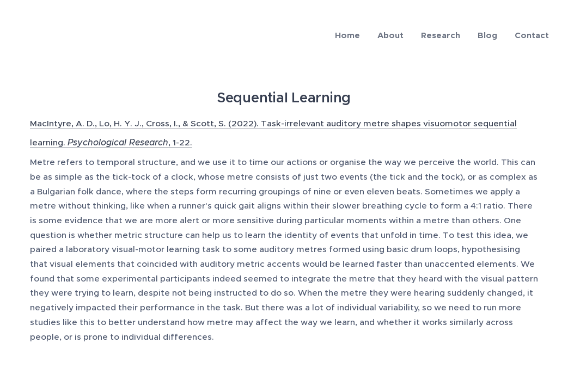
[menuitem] (350, 35)
